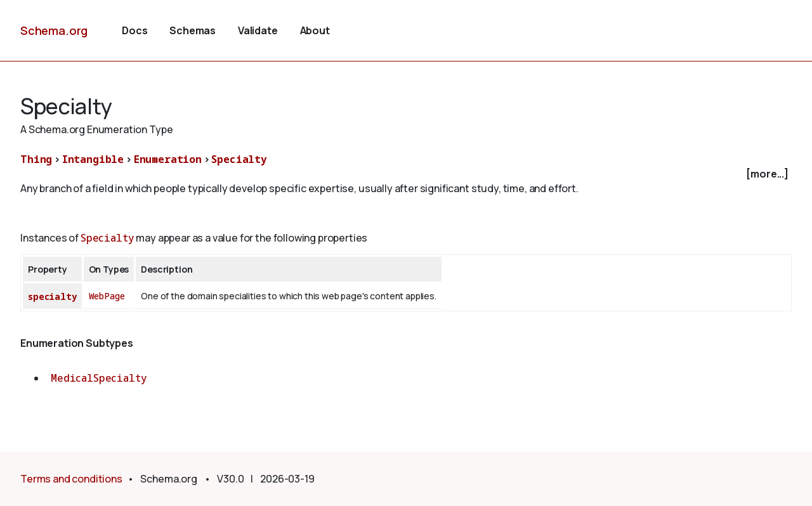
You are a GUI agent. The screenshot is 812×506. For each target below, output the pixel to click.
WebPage (107, 296)
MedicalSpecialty (99, 378)
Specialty (239, 159)
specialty (52, 296)
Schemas (193, 30)
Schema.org (54, 30)
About (315, 30)
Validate (258, 30)
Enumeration (168, 159)
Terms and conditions (71, 479)
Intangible (93, 159)
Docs (134, 30)
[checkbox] (406, 174)
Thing (36, 159)
